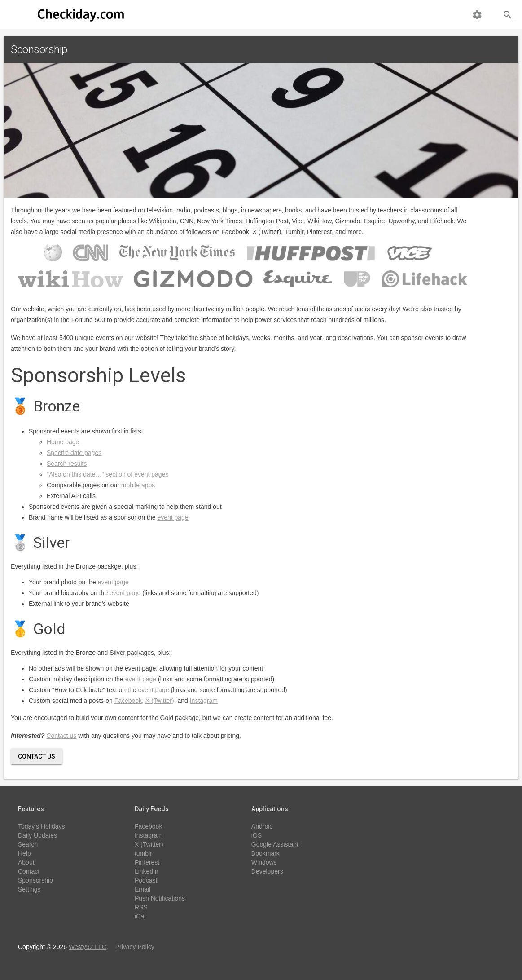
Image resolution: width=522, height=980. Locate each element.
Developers (267, 871)
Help (24, 853)
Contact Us (37, 756)
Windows (264, 862)
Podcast (146, 880)
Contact (29, 871)
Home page (63, 442)
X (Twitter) (160, 701)
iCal (140, 916)
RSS (141, 907)
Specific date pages (74, 453)
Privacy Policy (135, 947)
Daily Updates (37, 835)
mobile (130, 485)
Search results (67, 464)
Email (143, 889)
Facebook (128, 701)
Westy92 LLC (88, 947)
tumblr (143, 853)
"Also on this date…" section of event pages (107, 474)
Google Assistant (275, 844)
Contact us (61, 736)
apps (148, 485)
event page (173, 517)
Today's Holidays (42, 826)
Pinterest (147, 862)
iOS (257, 835)
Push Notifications (160, 898)
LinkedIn (147, 871)
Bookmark (265, 853)
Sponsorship (35, 880)
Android (262, 826)
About (26, 862)
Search (28, 844)
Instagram (204, 701)
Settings (29, 889)
